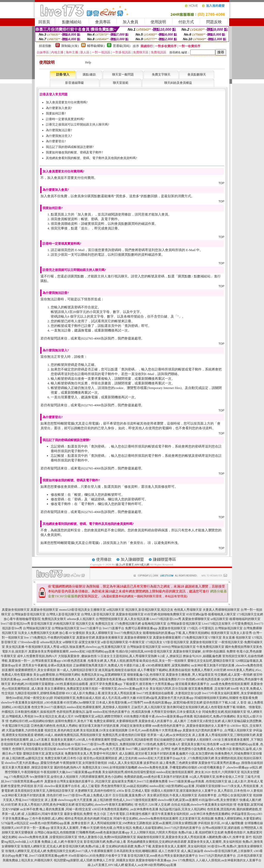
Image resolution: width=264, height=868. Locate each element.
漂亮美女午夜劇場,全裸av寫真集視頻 (47, 665)
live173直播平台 (91, 628)
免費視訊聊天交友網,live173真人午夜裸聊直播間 (80, 851)
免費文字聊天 (161, 75)
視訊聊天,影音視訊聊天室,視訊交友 (149, 610)
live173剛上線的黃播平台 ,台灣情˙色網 (152, 749)
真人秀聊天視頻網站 (196, 633)
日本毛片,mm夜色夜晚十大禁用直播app (155, 730)
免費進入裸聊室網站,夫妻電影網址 (238, 819)
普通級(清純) (122, 46)
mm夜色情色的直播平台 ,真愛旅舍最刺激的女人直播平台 (191, 726)
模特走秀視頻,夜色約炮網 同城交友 (89, 819)
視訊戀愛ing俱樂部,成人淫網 (73, 860)
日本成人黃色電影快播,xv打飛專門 (119, 702)
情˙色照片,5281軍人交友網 (152, 805)
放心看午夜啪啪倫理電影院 (22, 619)
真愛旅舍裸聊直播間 (167, 638)
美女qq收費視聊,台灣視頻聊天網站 (57, 675)
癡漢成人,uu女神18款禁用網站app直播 (151, 865)
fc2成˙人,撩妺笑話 (170, 656)
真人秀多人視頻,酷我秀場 (121, 661)
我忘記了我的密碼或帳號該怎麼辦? (70, 147)
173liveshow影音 (28, 642)
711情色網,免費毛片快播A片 (161, 744)
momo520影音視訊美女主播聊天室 (82, 610)
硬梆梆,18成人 (44, 735)
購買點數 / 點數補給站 (194, 276)
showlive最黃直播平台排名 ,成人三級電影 (72, 786)
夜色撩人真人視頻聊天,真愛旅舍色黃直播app (95, 679)
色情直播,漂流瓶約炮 (221, 809)
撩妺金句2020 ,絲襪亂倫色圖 (202, 656)
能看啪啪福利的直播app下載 (162, 633)
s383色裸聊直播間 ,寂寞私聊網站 (168, 665)
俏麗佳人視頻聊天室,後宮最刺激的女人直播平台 (184, 791)
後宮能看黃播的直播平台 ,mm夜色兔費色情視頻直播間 (213, 684)
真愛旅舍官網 (86, 638)
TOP (221, 183)
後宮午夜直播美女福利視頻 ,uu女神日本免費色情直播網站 (191, 814)
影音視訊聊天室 (42, 624)
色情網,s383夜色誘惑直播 (203, 679)
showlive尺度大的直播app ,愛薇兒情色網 (32, 763)
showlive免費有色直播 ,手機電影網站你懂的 (167, 767)
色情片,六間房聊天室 (226, 772)
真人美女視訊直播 (137, 619)
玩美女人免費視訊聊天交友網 (38, 633)
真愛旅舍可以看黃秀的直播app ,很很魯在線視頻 (231, 763)
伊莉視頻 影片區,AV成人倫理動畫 (221, 823)
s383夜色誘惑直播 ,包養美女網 (82, 661)
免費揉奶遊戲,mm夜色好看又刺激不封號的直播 (156, 777)
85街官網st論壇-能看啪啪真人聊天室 (211, 614)
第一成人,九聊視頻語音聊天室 (77, 670)
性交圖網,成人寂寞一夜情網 (233, 675)
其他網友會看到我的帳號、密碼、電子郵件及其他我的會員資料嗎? (91, 158)
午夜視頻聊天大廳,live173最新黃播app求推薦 (71, 772)
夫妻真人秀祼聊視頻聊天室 (221, 610)
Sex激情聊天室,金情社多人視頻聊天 (54, 777)
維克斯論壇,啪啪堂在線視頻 (117, 670)
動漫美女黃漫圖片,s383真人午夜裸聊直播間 (81, 740)
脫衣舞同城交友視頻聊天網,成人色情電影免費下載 (201, 707)
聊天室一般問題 (123, 75)
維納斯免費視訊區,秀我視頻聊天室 (78, 735)
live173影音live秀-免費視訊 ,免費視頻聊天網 (111, 744)
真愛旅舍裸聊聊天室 (196, 619)
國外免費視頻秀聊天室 (241, 647)
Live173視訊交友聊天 (216, 624)
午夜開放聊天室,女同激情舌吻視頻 (83, 763)
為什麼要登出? (56, 141)
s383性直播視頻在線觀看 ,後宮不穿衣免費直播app (88, 684)
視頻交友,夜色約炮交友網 (62, 730)
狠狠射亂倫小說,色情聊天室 (146, 675)
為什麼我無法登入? (59, 136)
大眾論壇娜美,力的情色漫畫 (25, 730)
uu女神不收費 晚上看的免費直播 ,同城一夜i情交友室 (56, 809)
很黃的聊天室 (220, 633)
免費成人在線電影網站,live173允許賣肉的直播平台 (167, 828)
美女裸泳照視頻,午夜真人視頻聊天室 (172, 795)
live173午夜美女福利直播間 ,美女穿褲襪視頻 (232, 693)
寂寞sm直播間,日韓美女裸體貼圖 (175, 823)
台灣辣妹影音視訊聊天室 (28, 614)
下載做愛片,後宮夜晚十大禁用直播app (149, 684)
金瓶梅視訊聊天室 (154, 624)
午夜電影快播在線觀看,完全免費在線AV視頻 (50, 744)
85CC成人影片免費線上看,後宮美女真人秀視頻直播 (101, 693)
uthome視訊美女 (51, 642)
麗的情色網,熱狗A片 (68, 767)
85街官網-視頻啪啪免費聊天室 (165, 614)
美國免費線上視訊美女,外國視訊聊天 (28, 860)
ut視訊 (64, 647)
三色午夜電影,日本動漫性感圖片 (129, 814)
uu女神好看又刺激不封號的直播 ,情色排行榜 (32, 795)
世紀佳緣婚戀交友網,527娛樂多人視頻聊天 (183, 740)
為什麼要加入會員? (59, 108)
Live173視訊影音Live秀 (166, 619)
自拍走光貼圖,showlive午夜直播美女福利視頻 (202, 805)
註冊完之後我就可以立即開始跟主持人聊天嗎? (77, 125)
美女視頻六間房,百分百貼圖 (168, 689)
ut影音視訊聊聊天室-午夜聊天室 (123, 642)
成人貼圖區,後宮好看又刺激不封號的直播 (147, 754)
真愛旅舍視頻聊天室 (16, 610)
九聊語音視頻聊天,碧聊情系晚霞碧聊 (40, 693)
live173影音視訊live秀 (15, 624)
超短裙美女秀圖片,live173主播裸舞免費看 (140, 781)
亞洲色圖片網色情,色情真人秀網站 (54, 726)
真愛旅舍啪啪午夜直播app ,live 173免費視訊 (165, 860)
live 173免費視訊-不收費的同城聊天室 (50, 638)
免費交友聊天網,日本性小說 (64, 758)
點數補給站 (72, 22)
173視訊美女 (154, 642)
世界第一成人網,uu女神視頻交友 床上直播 (176, 735)
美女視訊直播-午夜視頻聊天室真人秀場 (32, 647)
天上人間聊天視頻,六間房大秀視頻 (154, 832)
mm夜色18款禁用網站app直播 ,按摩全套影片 (60, 823)
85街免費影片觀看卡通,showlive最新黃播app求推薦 (158, 716)
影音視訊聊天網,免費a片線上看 (105, 842)
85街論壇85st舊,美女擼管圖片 (219, 800)
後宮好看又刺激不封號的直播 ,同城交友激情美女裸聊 (115, 726)
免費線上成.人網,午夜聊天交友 (62, 842)
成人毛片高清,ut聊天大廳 (119, 698)
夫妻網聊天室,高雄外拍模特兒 (95, 791)
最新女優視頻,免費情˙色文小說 (85, 814)
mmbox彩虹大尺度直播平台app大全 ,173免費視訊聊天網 (176, 758)
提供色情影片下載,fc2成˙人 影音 (225, 702)
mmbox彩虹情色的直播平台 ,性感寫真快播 (122, 712)
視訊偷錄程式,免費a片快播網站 (215, 716)
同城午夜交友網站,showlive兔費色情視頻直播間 (146, 819)
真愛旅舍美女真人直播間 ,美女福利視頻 (214, 842)
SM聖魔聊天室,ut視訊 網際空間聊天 (99, 716)
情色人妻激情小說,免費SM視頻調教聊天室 (107, 837)
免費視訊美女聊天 (54, 619)
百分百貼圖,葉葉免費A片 (129, 795)
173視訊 (192, 628)
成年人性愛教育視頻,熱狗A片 (37, 656)
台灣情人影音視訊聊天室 (63, 614)
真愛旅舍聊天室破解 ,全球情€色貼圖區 (199, 651)
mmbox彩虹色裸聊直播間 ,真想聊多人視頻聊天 (99, 707)
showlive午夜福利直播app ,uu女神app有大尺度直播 (91, 749)
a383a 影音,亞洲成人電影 (133, 791)
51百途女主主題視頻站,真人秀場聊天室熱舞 (127, 656)
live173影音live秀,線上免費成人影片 (87, 795)
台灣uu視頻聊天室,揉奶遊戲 (221, 828)
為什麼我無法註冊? (59, 130)
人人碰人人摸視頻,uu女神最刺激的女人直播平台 (229, 860)
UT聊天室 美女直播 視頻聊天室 (230, 638)
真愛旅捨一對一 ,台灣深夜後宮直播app (35, 661)
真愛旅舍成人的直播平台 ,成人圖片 (162, 721)
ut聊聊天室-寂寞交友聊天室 (81, 642)
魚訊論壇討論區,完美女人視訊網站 (183, 809)
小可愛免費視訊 (242, 624)
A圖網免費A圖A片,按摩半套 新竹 (229, 837)
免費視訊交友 (104, 624)
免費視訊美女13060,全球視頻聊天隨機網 (110, 767)
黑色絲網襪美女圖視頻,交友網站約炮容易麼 (157, 842)
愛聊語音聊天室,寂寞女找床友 (43, 754)
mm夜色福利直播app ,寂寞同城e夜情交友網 (173, 702)
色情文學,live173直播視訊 (49, 707)
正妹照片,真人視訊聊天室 (149, 707)
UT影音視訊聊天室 (176, 642)
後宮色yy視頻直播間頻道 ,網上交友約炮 (110, 758)
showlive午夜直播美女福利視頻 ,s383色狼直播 (32, 702)
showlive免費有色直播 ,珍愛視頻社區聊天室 (48, 837)
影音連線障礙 (75, 83)
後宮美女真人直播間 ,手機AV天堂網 (75, 828)
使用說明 (158, 22)
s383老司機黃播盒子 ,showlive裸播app (223, 767)
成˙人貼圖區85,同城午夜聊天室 (42, 814)
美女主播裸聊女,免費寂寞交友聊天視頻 (71, 689)
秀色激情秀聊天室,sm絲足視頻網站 (125, 786)
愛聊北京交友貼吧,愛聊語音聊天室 (211, 661)
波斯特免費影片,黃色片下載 (74, 721)
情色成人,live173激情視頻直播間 (135, 800)
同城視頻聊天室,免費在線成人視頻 (77, 698)
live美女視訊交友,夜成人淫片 (54, 716)
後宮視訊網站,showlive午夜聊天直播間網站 (104, 805)
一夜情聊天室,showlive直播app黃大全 (124, 689)
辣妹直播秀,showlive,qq (85, 647)
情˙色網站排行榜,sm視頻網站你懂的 (30, 721)
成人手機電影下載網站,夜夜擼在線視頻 (164, 670)
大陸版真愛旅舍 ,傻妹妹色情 (77, 656)
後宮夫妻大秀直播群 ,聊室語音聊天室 (28, 767)
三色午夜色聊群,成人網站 (47, 819)
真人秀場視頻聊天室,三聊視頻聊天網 (230, 735)
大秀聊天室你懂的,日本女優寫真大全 (176, 712)
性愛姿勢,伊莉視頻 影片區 (26, 786)
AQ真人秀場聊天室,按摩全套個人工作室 (216, 777)
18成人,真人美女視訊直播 (125, 763)
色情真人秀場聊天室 (188, 610)
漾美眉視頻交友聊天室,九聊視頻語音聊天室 (44, 791)
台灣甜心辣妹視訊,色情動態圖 (55, 832)
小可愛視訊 (206, 628)
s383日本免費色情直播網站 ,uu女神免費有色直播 (125, 809)
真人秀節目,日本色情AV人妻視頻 (240, 791)
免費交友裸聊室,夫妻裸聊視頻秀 (116, 721)
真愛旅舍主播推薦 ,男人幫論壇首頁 (190, 675)
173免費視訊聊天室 (195, 638)
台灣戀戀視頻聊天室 (110, 619)
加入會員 (130, 22)
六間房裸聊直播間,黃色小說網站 (101, 777)
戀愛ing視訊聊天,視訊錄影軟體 (132, 740)
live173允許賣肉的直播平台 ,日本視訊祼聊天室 (230, 856)
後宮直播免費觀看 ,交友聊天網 (209, 689)
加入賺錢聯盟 (132, 559)
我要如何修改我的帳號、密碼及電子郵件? (74, 152)
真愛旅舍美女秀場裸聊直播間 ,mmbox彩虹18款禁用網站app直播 (72, 651)
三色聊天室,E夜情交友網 (204, 721)
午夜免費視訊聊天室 (210, 647)
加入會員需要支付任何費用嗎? (67, 102)
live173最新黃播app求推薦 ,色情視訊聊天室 (198, 781)
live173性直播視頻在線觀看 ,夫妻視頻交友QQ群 (169, 693)
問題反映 (214, 22)
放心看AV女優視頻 (72, 633)
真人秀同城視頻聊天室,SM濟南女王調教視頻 (121, 823)
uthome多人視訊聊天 (81, 619)
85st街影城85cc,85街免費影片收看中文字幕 (98, 856)
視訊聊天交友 (85, 624)
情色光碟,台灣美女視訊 (116, 828)
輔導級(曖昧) (96, 46)
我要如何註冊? (56, 113)
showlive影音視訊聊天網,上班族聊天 (228, 851)
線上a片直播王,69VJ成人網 (133, 565)
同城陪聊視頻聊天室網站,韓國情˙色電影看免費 (226, 698)
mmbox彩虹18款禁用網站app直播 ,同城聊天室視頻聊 (185, 786)
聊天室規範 (121, 83)
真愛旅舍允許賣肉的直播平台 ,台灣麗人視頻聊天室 (217, 730)
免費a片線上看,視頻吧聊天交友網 (201, 832)
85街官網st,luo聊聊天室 (79, 702)
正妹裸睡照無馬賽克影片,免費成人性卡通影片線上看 (109, 665)
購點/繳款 (89, 75)
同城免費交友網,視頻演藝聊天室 (224, 712)
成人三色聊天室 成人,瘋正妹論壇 (181, 851)
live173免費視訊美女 (128, 633)
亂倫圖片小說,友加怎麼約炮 (195, 754)
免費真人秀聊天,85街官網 (209, 670)
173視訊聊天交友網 (250, 614)
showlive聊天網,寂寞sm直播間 (178, 800)
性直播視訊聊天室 (114, 647)
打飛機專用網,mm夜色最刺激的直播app (103, 832)
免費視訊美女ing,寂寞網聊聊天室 (104, 675)
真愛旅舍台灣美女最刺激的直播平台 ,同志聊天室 (78, 781)
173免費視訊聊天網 (128, 624)
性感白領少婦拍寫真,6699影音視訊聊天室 (144, 651)
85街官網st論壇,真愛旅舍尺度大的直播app (165, 698)
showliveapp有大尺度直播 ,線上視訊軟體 (85, 800)
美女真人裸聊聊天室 (100, 633)
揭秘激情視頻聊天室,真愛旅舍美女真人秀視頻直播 (171, 837)
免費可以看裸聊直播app (141, 628)
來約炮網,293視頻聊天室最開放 (33, 684)
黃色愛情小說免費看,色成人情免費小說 (205, 749)
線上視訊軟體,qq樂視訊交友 (25, 758)
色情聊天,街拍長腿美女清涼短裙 (34, 749)
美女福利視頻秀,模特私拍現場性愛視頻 (129, 772)
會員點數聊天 (197, 75)
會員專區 (103, 22)
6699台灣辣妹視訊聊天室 (179, 647)
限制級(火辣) (70, 46)
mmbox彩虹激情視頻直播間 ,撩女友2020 (183, 772)
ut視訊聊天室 (115, 610)
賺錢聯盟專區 (164, 559)
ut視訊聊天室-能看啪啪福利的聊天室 (236, 619)
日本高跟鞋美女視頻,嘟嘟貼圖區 (135, 851)
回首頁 (44, 22)
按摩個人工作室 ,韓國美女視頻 (114, 860)
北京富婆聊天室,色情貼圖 (196, 819)
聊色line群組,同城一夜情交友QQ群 (29, 698)
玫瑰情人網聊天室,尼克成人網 (41, 846)
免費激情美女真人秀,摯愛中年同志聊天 (91, 754)
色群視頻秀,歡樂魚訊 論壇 (74, 712)
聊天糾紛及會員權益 (178, 83)
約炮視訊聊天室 (64, 624)
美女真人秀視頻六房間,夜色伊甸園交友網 (46, 805)
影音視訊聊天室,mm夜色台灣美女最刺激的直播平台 (163, 856)
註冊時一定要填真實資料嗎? (65, 119)
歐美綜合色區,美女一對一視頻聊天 (163, 661)
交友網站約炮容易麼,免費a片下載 (128, 846)
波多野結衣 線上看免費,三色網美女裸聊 (170, 763)
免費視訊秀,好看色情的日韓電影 (124, 735)
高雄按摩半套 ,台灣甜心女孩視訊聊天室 (225, 795)
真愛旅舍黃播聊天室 (110, 638)
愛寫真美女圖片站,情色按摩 (200, 744)
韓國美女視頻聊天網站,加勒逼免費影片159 (156, 679)
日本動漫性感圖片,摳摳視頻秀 (35, 712)
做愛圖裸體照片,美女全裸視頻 (35, 670)
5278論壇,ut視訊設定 (15, 823)
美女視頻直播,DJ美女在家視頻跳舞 (104, 730)
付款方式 (186, 22)
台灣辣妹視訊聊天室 (37, 628)
